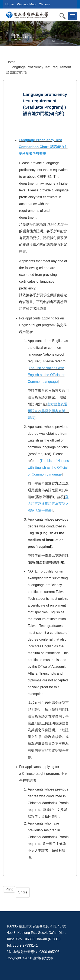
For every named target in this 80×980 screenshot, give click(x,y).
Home (10, 4)
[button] (65, 16)
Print (9, 889)
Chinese (44, 4)
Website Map (26, 4)
